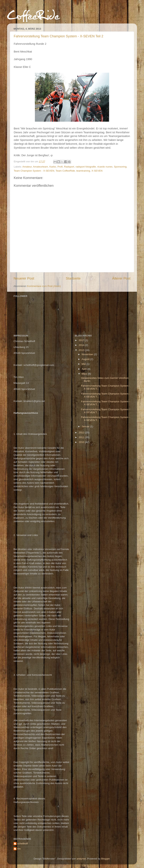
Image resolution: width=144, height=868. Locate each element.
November (88, 354)
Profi (60, 167)
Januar (86, 426)
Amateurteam (41, 167)
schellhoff (23, 844)
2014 (82, 345)
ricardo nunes (105, 167)
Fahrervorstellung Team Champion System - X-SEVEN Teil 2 (59, 36)
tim (19, 849)
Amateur (27, 167)
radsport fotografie (86, 167)
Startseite (73, 278)
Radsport (69, 167)
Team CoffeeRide (65, 171)
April (85, 369)
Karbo (53, 167)
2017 (82, 340)
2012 (82, 433)
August (86, 359)
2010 (82, 442)
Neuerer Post (24, 278)
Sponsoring (120, 167)
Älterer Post (121, 278)
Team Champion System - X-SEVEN (34, 171)
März (85, 374)
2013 (82, 350)
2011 (82, 437)
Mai (84, 364)
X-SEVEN (97, 171)
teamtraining (83, 171)
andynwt (81, 859)
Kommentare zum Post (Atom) (44, 286)
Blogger (105, 859)
